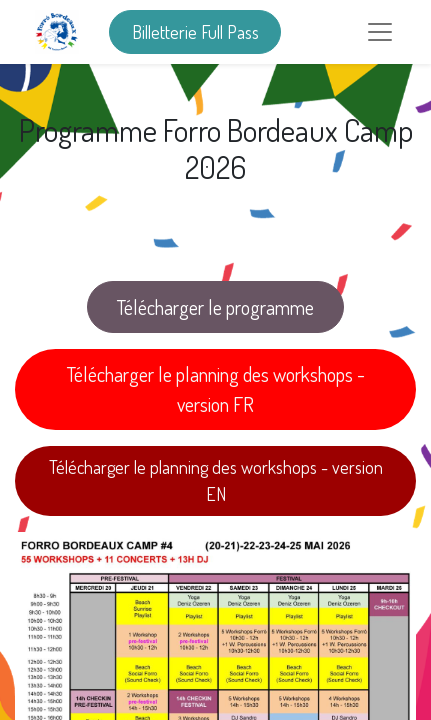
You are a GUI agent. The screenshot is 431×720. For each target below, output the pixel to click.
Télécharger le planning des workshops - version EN (216, 480)
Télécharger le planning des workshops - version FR (216, 389)
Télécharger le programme (215, 307)
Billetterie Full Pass (195, 32)
